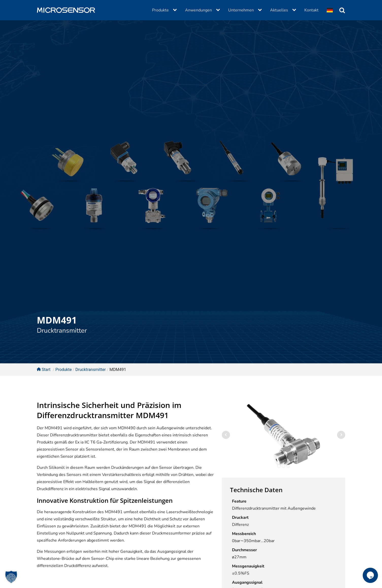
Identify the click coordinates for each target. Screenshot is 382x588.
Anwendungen (198, 10)
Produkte (160, 10)
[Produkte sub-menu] (176, 10)
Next (341, 435)
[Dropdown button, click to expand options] (330, 10)
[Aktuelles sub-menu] (295, 10)
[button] (11, 577)
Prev (226, 435)
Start (44, 370)
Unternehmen (241, 10)
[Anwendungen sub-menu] (219, 10)
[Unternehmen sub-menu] (261, 10)
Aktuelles (279, 10)
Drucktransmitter (62, 331)
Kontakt (311, 10)
